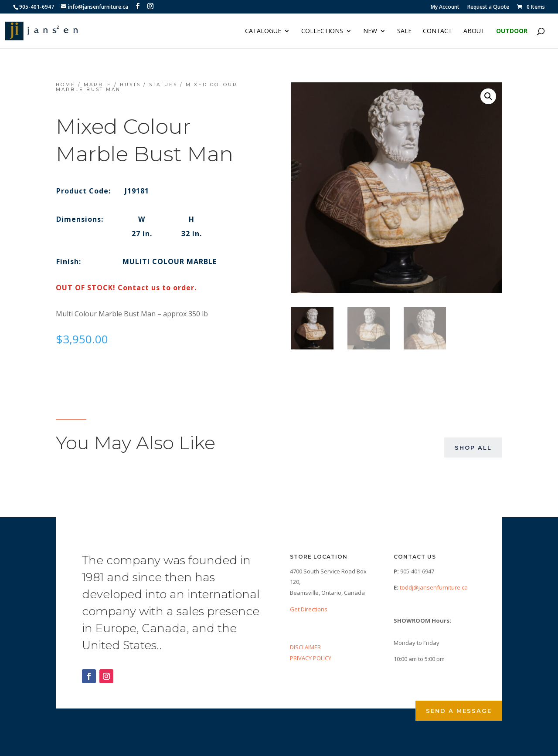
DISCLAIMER (305, 647)
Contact (437, 31)
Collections (322, 31)
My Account (445, 7)
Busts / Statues (149, 85)
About (474, 31)
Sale (404, 31)
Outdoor (512, 31)
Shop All (473, 447)
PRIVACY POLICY (311, 658)
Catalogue (263, 31)
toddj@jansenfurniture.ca (434, 587)
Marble (98, 85)
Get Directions (309, 609)
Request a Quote (488, 7)
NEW (370, 31)
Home (66, 85)
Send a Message (459, 711)
